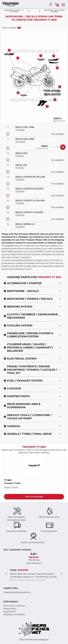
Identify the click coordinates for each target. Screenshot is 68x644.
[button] (34, 466)
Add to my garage (34, 497)
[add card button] (63, 147)
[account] (51, 4)
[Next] (39, 11)
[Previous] (29, 11)
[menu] (63, 4)
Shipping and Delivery (14, 614)
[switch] (20, 28)
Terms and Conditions (14, 606)
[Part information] (8, 134)
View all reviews (34, 563)
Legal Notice (9, 612)
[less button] (50, 147)
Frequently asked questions (17, 592)
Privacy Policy (10, 609)
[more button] (57, 147)
